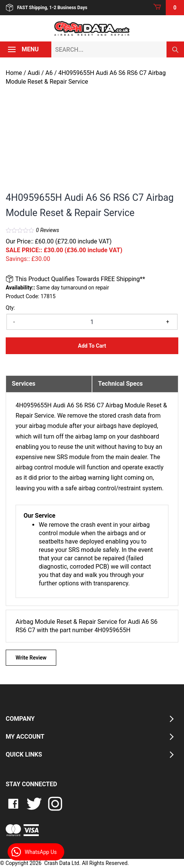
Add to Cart (92, 346)
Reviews (48, 230)
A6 (49, 73)
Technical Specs (121, 384)
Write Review (31, 658)
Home (14, 73)
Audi (34, 73)
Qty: (10, 308)
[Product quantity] (92, 322)
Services (24, 384)
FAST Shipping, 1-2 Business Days (47, 8)
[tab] (49, 384)
